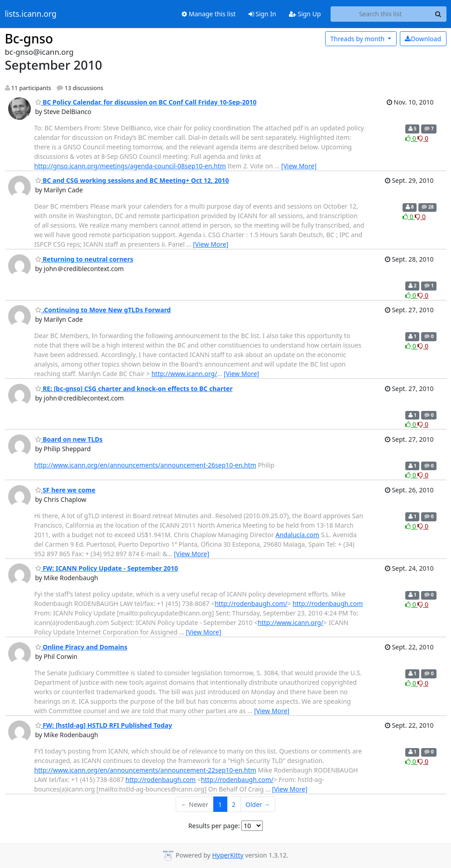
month (358, 39)
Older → (258, 804)
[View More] (299, 166)
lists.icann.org (31, 14)
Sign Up (305, 14)
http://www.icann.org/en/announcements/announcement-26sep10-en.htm (145, 465)
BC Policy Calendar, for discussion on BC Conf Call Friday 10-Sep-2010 (146, 102)
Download (423, 39)
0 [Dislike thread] (423, 138)
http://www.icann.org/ (184, 374)
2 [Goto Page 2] (234, 804)
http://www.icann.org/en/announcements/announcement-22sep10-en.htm (145, 770)
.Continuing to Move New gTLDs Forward (103, 310)
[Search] (438, 14)
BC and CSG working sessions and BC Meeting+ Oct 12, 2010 (132, 180)
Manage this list (209, 14)
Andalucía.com (297, 535)
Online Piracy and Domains (82, 647)
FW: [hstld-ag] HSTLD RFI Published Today (104, 725)
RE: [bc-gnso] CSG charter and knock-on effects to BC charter (134, 389)
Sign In (262, 14)
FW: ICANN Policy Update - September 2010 (107, 568)
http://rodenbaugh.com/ (251, 603)
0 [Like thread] (411, 138)
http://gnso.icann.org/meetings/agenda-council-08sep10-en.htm (130, 166)
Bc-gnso (29, 38)
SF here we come (65, 490)
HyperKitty (228, 855)
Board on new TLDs (69, 439)
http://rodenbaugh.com (328, 603)
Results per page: (214, 826)
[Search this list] (381, 14)
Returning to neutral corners (84, 259)
